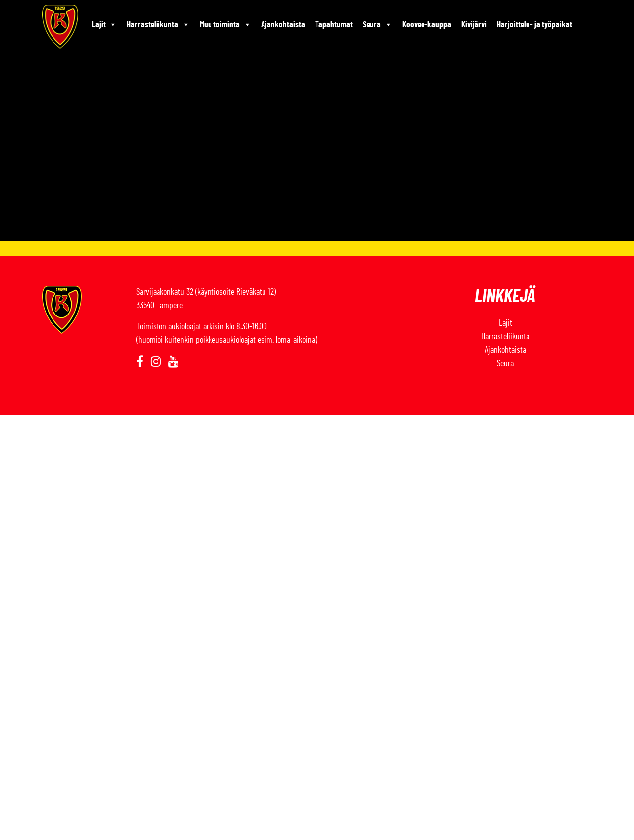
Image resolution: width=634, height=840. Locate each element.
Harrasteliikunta (158, 25)
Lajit (104, 25)
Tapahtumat (334, 25)
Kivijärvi (474, 25)
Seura (377, 25)
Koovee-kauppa (427, 25)
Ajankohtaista (283, 25)
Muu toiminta (225, 25)
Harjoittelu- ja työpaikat (534, 25)
